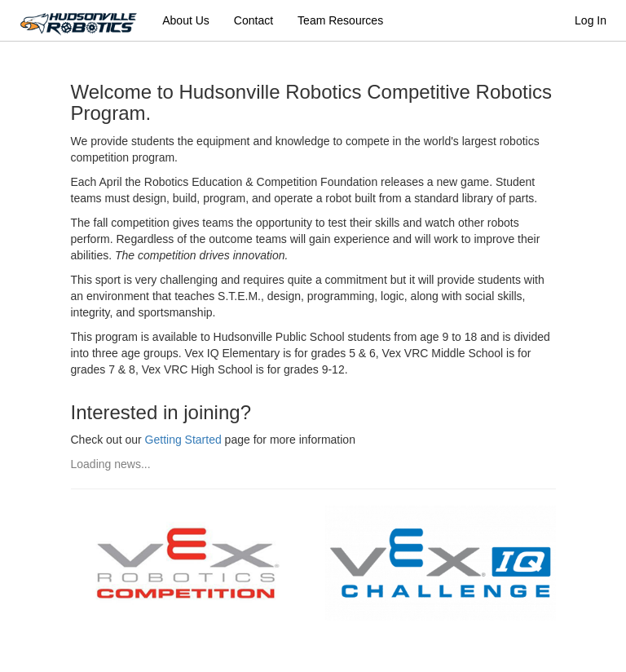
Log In (591, 20)
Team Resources (340, 20)
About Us (186, 20)
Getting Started (183, 440)
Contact (253, 20)
